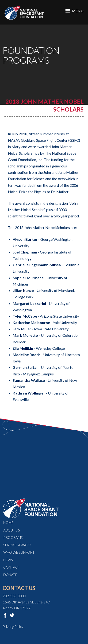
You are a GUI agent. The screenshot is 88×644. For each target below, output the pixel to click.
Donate (10, 575)
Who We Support (19, 552)
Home (8, 523)
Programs (13, 537)
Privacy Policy (13, 627)
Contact (12, 567)
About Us (12, 530)
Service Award (17, 545)
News (8, 560)
